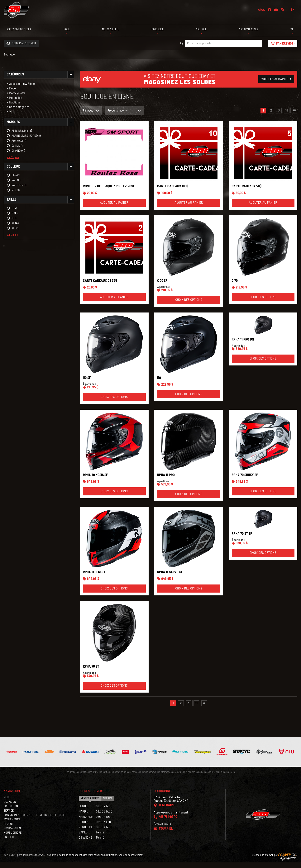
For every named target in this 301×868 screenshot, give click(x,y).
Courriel (166, 834)
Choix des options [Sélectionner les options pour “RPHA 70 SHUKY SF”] (263, 497)
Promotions (12, 812)
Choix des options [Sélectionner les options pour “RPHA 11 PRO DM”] (263, 364)
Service (9, 816)
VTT (12, 112)
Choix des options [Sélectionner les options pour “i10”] (189, 400)
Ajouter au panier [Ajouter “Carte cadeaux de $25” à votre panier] (114, 303)
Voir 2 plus (12, 235)
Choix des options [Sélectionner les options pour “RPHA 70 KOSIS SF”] (114, 497)
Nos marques (12, 834)
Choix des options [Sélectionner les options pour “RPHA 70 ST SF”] (263, 558)
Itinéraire (167, 811)
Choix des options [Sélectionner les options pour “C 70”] (263, 303)
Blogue (9, 829)
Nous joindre (13, 838)
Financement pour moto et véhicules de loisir (34, 821)
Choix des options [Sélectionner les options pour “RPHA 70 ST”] (114, 691)
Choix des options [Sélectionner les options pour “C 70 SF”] (189, 305)
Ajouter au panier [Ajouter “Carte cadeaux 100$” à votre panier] (189, 208)
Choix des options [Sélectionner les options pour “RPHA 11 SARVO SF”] (189, 594)
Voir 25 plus (13, 157)
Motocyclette (17, 93)
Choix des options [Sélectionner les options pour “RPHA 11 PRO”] (189, 500)
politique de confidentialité (73, 861)
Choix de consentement (131, 861)
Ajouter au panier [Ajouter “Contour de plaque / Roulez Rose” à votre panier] (114, 208)
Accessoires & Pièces (23, 84)
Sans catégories (19, 107)
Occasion (10, 807)
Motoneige (16, 98)
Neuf (7, 803)
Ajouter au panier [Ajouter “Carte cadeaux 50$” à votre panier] (263, 208)
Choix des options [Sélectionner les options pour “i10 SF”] (114, 403)
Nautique (15, 102)
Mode (12, 88)
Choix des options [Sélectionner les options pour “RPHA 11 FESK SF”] (114, 594)
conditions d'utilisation (106, 861)
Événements (12, 825)
